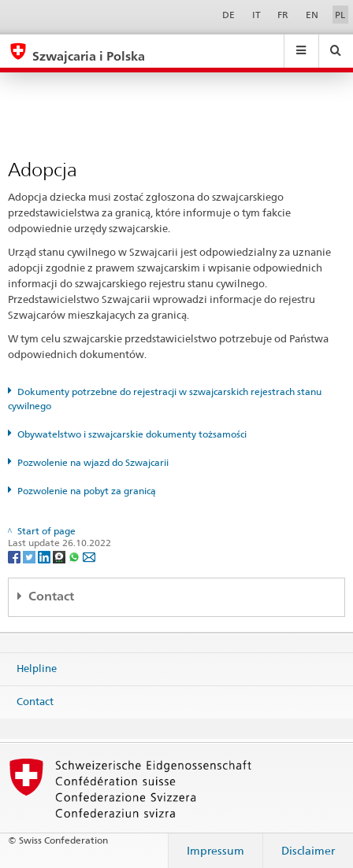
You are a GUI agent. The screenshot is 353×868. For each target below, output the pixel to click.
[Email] (89, 556)
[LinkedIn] (45, 556)
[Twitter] (30, 556)
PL (340, 15)
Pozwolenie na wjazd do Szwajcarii (93, 462)
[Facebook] (15, 556)
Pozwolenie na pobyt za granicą (87, 491)
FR (283, 15)
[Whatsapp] (75, 556)
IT (256, 15)
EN (312, 15)
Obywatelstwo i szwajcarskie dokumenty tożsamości (132, 434)
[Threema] (60, 556)
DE (229, 15)
